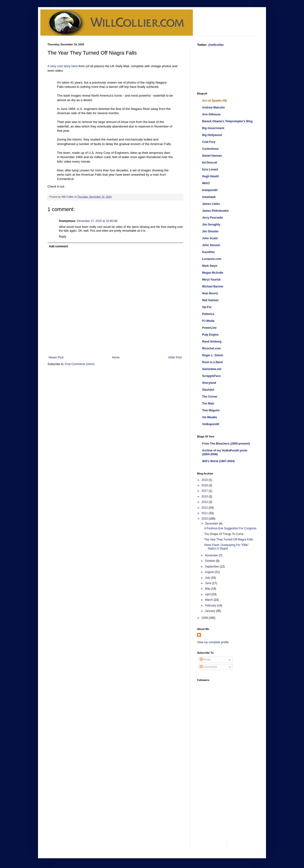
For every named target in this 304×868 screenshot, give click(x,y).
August (210, 572)
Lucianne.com (212, 259)
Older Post (175, 357)
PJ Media (208, 321)
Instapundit (210, 190)
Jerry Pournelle (212, 218)
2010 (205, 519)
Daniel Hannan (212, 156)
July (208, 578)
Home (116, 357)
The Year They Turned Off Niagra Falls (229, 540)
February (211, 605)
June (208, 583)
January (210, 611)
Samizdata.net (212, 369)
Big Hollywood (212, 135)
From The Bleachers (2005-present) (226, 444)
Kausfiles (208, 252)
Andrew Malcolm (213, 108)
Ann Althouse (211, 114)
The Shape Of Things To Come (224, 534)
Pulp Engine (210, 335)
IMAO (206, 183)
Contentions (210, 149)
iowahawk (209, 197)
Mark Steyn (210, 266)
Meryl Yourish (211, 280)
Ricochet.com (211, 348)
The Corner (210, 397)
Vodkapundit (211, 424)
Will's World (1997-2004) (218, 461)
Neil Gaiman (210, 300)
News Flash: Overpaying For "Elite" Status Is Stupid (226, 547)
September (212, 567)
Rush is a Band (212, 362)
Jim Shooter (210, 231)
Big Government (213, 128)
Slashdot (208, 390)
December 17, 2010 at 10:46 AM (97, 221)
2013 (205, 502)
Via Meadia (209, 417)
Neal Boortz (210, 293)
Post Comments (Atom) (80, 364)
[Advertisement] (212, 69)
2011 (205, 513)
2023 (205, 480)
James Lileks (211, 204)
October (210, 561)
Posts (205, 660)
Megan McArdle (213, 273)
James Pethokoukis (215, 211)
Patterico (208, 314)
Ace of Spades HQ (214, 101)
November (212, 555)
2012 (205, 508)
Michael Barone (213, 286)
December (212, 524)
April (208, 594)
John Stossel (211, 245)
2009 (205, 618)
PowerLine (209, 328)
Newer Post (56, 357)
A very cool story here (63, 66)
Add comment (58, 246)
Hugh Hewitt (210, 176)
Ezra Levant (210, 169)
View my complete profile (213, 642)
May (208, 589)
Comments (208, 667)
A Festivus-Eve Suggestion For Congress (230, 528)
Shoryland (209, 383)
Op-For (207, 307)
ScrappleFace (211, 376)
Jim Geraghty (211, 225)
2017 (205, 491)
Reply (63, 237)
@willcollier (216, 45)
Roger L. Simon (213, 355)
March (209, 600)
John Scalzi (210, 238)
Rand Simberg (212, 342)
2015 (205, 497)
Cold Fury (209, 142)
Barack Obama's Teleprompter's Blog (227, 121)
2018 (205, 485)
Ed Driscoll (210, 163)
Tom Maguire (211, 410)
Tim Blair (208, 404)
